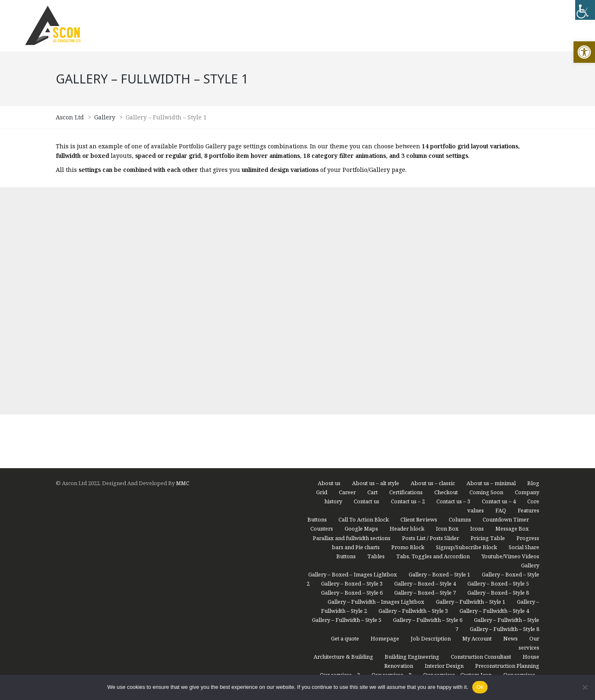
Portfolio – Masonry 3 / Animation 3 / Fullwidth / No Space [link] (404, 649)
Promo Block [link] (408, 320)
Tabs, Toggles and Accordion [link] (433, 329)
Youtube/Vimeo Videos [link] (510, 329)
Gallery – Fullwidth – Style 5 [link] (347, 393)
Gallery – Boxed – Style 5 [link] (498, 357)
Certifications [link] (406, 265)
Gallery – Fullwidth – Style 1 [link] (471, 375)
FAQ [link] (501, 283)
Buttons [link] (317, 293)
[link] (584, 52)
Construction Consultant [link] (481, 430)
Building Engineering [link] (412, 430)
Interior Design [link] (444, 439)
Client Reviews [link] (419, 293)
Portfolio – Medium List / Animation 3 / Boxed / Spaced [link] (400, 539)
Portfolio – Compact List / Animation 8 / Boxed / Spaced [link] (432, 502)
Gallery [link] (530, 338)
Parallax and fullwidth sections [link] (352, 311)
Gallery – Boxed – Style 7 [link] (425, 366)
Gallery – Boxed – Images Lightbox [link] (353, 348)
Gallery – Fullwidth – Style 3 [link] (413, 384)
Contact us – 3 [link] (453, 274)
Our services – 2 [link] (340, 448)
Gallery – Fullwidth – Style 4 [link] (494, 384)
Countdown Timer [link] (506, 293)
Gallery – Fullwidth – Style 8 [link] (505, 402)
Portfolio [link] (528, 466)
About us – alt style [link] (376, 256)
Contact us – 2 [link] (408, 274)
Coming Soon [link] (486, 265)
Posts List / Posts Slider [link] (431, 311)
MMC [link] (183, 256)
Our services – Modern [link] (436, 457)
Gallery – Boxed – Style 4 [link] (425, 357)
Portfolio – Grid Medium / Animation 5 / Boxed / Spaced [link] (419, 594)
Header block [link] (407, 302)
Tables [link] (376, 329)
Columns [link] (460, 293)
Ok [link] (480, 687)
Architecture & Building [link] (343, 430)
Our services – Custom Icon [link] (457, 448)
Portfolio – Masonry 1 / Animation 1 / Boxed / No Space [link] (408, 521)
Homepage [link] (385, 412)
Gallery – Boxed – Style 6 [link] (352, 366)
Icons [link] (477, 302)
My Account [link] (477, 412)
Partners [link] (494, 466)
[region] (107, 635)
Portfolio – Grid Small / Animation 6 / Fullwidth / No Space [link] (415, 612)
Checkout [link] (446, 265)
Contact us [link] (367, 274)
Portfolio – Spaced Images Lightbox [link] (494, 667)
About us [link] (329, 256)
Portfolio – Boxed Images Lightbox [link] (355, 475)
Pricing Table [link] (488, 311)
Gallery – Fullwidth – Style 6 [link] (428, 393)
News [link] (511, 412)
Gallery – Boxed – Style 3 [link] (352, 357)
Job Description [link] (431, 412)
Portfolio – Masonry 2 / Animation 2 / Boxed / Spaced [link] (404, 631)
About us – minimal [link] (491, 256)
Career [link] (347, 265)
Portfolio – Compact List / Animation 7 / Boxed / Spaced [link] (408, 484)
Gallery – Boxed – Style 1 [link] (439, 348)
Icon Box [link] (447, 302)
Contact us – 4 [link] (499, 274)
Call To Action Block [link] (364, 293)
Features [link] (528, 283)
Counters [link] (322, 302)
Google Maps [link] (361, 302)
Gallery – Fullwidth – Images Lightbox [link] (376, 375)
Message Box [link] (512, 302)
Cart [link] (372, 265)
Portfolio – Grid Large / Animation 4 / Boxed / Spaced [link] (403, 576)
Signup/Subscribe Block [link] (466, 320)
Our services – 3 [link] (392, 448)
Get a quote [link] (345, 412)
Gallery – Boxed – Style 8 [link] (498, 366)
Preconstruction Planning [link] (507, 439)
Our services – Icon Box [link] (365, 457)
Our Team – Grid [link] (497, 457)
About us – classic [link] (433, 256)
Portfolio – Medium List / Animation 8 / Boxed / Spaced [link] (400, 557)
